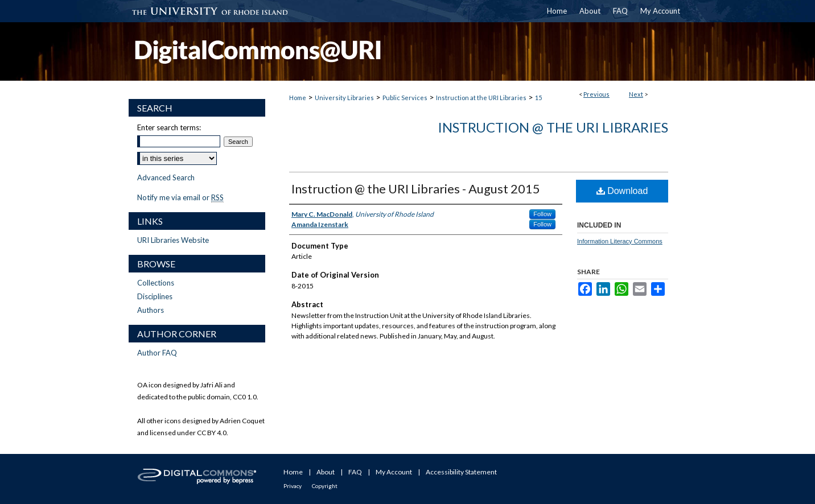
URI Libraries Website (173, 240)
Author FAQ (157, 353)
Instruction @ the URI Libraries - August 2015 (416, 189)
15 (538, 98)
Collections (156, 283)
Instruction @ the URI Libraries (553, 127)
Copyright (325, 486)
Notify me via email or (180, 197)
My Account (394, 472)
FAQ (355, 472)
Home (298, 98)
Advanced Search (166, 177)
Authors (151, 310)
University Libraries (344, 98)
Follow (542, 214)
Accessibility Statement (461, 472)
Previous (596, 94)
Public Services (405, 98)
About (326, 472)
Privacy (293, 486)
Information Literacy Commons (620, 241)
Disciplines (155, 296)
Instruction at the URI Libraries (481, 98)
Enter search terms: (169, 127)
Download (622, 191)
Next (636, 94)
